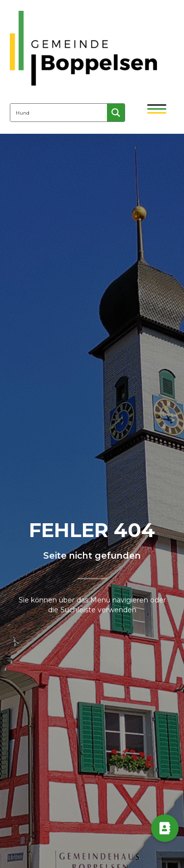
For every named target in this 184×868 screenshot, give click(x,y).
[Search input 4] (59, 113)
